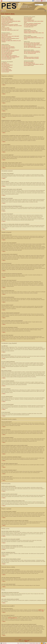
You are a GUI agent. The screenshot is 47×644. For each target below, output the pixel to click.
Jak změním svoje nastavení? (7, 34)
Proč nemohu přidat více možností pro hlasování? (10, 50)
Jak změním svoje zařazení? (6, 40)
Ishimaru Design (27, 641)
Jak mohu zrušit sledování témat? (30, 53)
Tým (18, 643)
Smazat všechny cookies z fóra (35, 643)
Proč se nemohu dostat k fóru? (7, 52)
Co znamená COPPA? (5, 28)
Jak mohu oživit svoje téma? (6, 59)
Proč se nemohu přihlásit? (6, 18)
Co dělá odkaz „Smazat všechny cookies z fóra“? (10, 30)
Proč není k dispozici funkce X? (29, 63)
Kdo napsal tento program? (29, 62)
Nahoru (4, 85)
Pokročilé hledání (43, 6)
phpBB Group (41, 610)
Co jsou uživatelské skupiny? (29, 20)
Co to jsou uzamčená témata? (7, 71)
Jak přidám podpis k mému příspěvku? (8, 48)
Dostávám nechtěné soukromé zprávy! (31, 32)
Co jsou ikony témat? (5, 72)
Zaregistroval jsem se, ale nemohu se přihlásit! (10, 25)
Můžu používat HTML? (5, 64)
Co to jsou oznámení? (5, 68)
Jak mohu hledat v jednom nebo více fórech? (32, 43)
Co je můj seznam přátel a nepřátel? (30, 37)
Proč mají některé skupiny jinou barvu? (31, 25)
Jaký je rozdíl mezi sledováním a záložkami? (32, 51)
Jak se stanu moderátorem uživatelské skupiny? (32, 23)
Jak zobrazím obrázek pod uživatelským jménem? (10, 38)
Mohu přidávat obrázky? (6, 66)
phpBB (20, 640)
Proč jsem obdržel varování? (6, 55)
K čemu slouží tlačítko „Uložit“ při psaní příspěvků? (10, 57)
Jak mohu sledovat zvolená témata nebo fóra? (32, 52)
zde (43, 611)
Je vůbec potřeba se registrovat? (7, 19)
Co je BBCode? (4, 63)
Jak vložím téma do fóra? (6, 46)
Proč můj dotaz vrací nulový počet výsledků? (32, 44)
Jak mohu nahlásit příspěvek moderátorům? (9, 56)
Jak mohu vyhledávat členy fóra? (30, 46)
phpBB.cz (26, 641)
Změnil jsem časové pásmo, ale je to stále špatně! (10, 36)
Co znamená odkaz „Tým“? (29, 27)
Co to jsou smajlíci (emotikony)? (7, 65)
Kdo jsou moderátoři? (28, 19)
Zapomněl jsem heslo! (5, 23)
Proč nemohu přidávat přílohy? (7, 53)
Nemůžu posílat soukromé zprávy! (30, 31)
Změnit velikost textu (45, 11)
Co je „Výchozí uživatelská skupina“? (30, 26)
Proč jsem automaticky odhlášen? (7, 20)
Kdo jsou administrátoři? (28, 18)
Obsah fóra (4, 11)
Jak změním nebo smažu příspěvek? (8, 47)
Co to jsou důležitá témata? (6, 70)
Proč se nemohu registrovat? (7, 29)
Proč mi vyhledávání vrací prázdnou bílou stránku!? (33, 45)
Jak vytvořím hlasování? (6, 49)
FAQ (34, 1)
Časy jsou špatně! (5, 35)
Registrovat (39, 1)
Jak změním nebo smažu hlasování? (8, 51)
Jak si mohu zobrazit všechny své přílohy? (31, 58)
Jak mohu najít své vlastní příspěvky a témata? (32, 47)
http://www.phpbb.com (12, 618)
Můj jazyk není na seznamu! (6, 37)
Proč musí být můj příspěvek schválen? (8, 58)
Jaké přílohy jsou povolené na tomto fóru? (31, 57)
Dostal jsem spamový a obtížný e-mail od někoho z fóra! (34, 33)
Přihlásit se (44, 1)
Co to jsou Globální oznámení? (7, 67)
